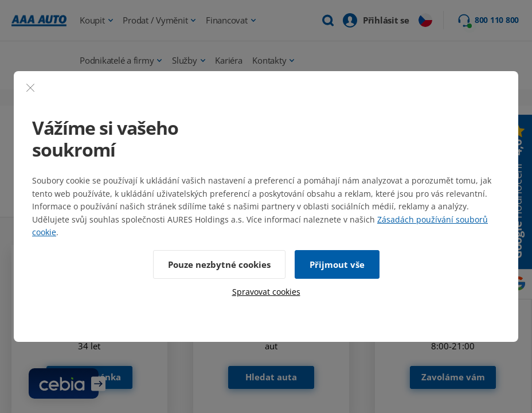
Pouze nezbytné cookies (219, 264)
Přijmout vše (337, 264)
